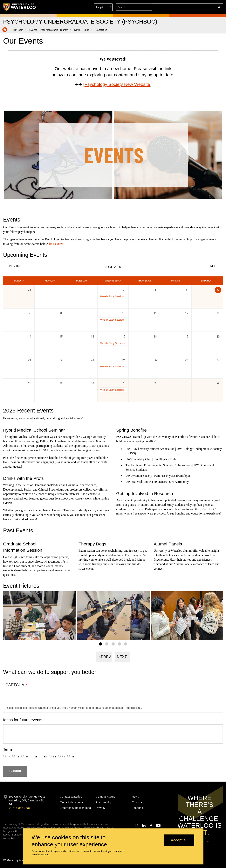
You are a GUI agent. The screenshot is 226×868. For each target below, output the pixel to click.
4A (64, 757)
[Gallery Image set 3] (113, 644)
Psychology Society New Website (117, 84)
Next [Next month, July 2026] (213, 266)
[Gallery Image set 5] (126, 644)
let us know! (57, 244)
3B (55, 757)
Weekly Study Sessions (112, 296)
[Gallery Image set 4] (119, 644)
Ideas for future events (23, 720)
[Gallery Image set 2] (107, 644)
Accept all (179, 840)
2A (27, 757)
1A (9, 757)
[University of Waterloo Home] (20, 7)
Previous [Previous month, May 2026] (15, 266)
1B (18, 757)
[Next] (122, 657)
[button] (191, 7)
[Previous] (104, 657)
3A (45, 757)
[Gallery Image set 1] (101, 644)
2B (36, 757)
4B (73, 757)
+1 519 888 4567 (19, 808)
